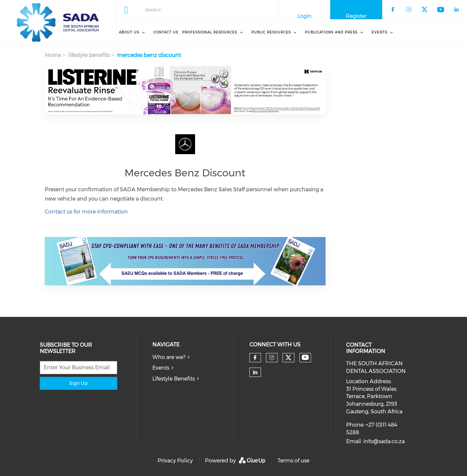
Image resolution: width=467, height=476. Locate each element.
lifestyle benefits (89, 55)
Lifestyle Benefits (174, 379)
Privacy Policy (175, 461)
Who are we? (169, 357)
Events (161, 368)
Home (53, 55)
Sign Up (78, 383)
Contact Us (166, 32)
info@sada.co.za (384, 441)
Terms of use (293, 461)
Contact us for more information (86, 212)
